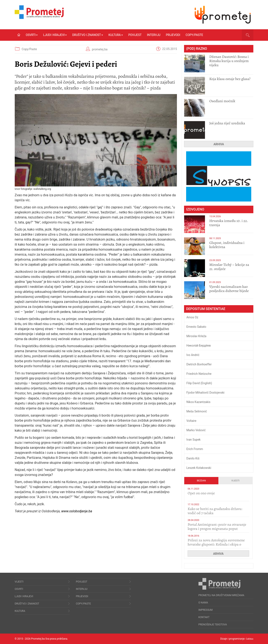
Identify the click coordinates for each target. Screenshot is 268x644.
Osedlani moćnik (222, 101)
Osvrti (32, 35)
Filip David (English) (199, 383)
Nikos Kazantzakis (198, 402)
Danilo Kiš (193, 458)
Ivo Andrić (193, 355)
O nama (203, 603)
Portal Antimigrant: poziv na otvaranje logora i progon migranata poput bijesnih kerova (217, 529)
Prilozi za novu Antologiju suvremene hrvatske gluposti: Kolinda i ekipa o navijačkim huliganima (216, 544)
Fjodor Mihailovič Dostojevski (205, 393)
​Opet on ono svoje (201, 493)
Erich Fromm (195, 449)
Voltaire (191, 421)
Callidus (249, 639)
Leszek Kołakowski (199, 468)
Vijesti (235, 481)
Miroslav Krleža (196, 336)
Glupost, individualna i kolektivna (227, 245)
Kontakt (204, 617)
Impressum (206, 610)
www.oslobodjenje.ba (77, 511)
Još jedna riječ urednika (227, 123)
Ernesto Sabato (196, 327)
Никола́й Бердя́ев (198, 346)
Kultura (116, 35)
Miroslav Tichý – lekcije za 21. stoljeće (229, 267)
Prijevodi (173, 35)
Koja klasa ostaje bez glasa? (230, 79)
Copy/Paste (194, 35)
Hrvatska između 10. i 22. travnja (229, 223)
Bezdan (201, 481)
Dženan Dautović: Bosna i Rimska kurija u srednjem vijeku (229, 61)
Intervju (154, 35)
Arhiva (219, 144)
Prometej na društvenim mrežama (221, 595)
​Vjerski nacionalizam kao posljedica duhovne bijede (229, 289)
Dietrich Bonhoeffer (199, 364)
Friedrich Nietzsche (199, 374)
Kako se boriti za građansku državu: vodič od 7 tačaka (215, 511)
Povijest (135, 35)
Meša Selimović (197, 411)
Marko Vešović (196, 430)
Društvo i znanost (88, 35)
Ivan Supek (193, 440)
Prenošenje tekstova (213, 625)
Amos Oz (192, 317)
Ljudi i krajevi (55, 35)
